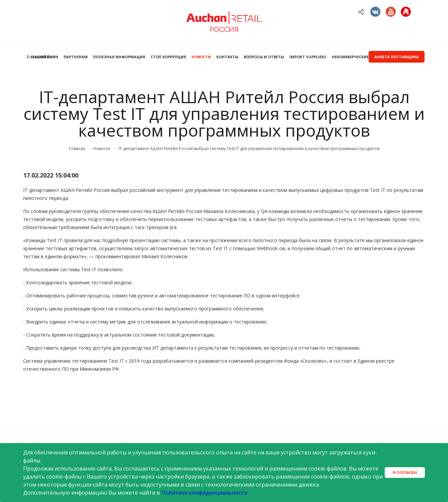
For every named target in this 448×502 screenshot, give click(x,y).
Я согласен (405, 473)
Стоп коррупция (168, 57)
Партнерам (76, 57)
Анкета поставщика (397, 57)
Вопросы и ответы (264, 57)
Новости (201, 57)
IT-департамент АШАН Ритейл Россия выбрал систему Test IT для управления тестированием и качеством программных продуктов (249, 149)
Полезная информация (119, 57)
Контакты (227, 57)
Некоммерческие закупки (360, 57)
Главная (77, 149)
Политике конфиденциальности (204, 493)
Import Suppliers (308, 57)
